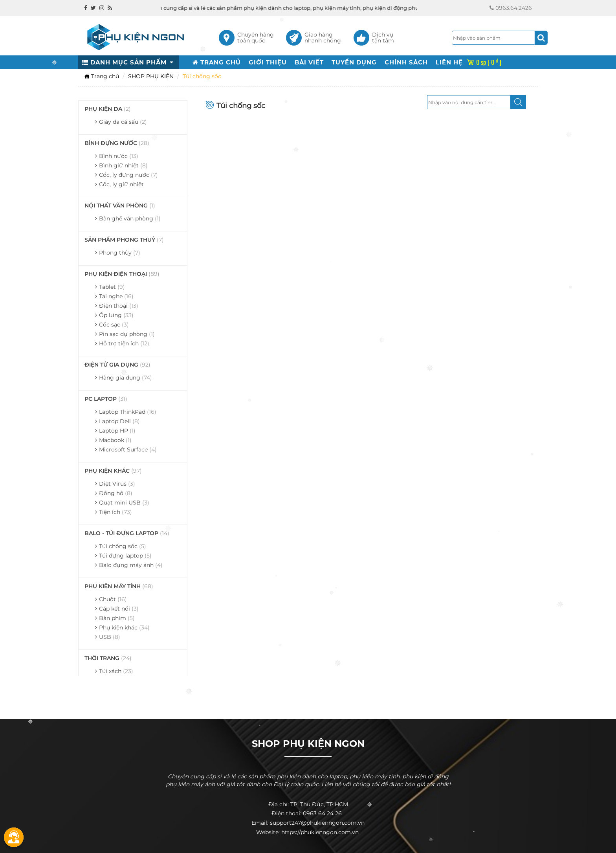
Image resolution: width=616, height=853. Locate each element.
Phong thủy (120, 253)
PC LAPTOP (106, 399)
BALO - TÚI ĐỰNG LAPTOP (127, 533)
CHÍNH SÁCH (406, 62)
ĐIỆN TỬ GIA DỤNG (117, 365)
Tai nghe (116, 296)
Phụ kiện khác (124, 627)
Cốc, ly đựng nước (128, 175)
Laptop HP (117, 431)
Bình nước (119, 156)
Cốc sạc (114, 325)
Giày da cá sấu (123, 122)
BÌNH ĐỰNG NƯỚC (117, 143)
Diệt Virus (117, 484)
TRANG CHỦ (217, 62)
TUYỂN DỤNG (354, 62)
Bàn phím (117, 618)
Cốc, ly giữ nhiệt (121, 184)
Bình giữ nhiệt (123, 165)
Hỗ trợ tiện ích (124, 343)
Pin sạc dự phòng (127, 334)
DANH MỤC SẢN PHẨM (128, 62)
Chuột (113, 599)
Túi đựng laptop (125, 556)
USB (110, 637)
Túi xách (116, 671)
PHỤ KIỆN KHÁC (113, 471)
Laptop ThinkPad (128, 412)
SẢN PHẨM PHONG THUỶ (124, 240)
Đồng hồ (116, 493)
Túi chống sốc (123, 546)
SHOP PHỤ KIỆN (151, 76)
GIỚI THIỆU (268, 62)
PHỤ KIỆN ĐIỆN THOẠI (122, 274)
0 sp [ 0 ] (484, 62)
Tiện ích (115, 512)
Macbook (115, 440)
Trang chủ (102, 76)
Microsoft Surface (128, 449)
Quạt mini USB (124, 503)
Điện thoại (119, 306)
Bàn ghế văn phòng (130, 218)
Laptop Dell (119, 421)
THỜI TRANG (108, 658)
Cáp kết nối (119, 609)
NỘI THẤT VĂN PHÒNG (120, 205)
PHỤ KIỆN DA (108, 109)
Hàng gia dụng (126, 378)
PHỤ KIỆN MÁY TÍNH (119, 586)
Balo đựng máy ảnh (131, 565)
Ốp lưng (116, 315)
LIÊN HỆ (449, 62)
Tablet (112, 287)
